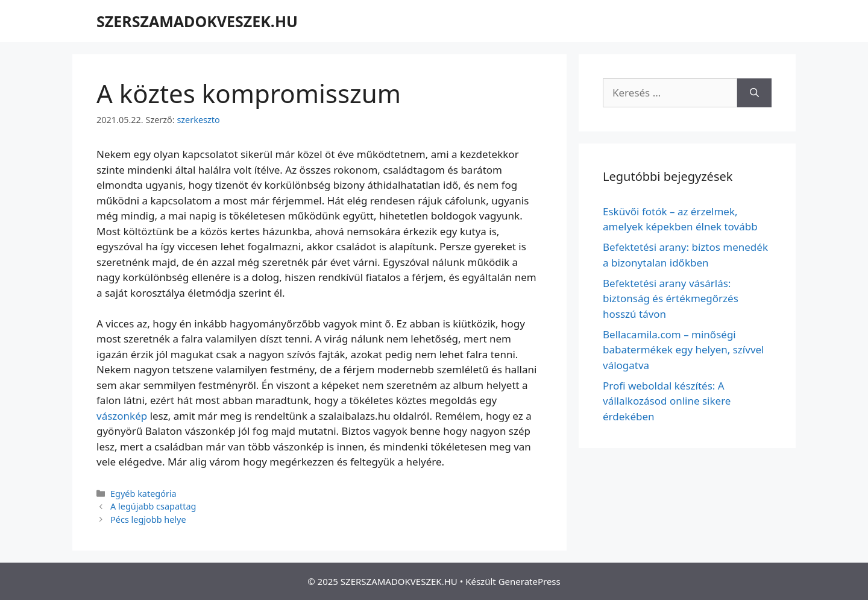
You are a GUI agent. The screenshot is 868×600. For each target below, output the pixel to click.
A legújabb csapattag (153, 506)
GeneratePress (530, 581)
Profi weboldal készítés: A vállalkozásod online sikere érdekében (667, 401)
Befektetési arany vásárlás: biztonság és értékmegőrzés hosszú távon (671, 298)
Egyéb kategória (143, 494)
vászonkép (122, 416)
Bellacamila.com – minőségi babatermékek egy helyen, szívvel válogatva (684, 350)
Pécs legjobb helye (148, 519)
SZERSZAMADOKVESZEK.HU (197, 21)
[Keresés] (754, 93)
